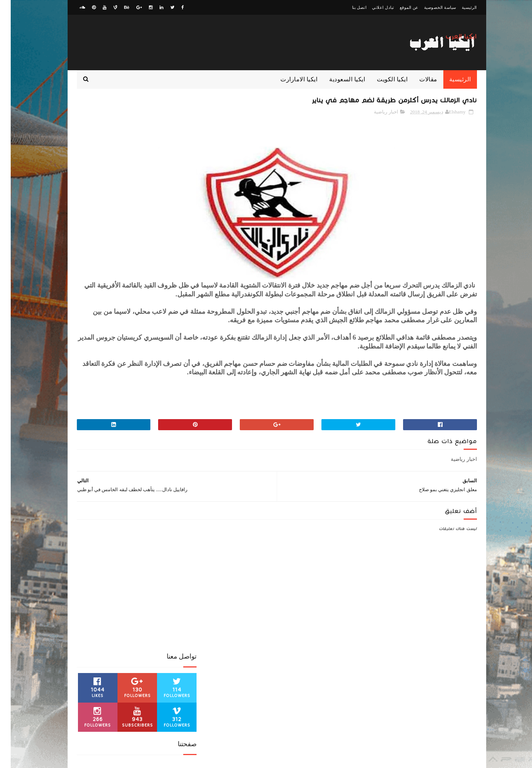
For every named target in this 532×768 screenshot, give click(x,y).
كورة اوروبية (89, 596)
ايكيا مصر (143, 596)
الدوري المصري (88, 570)
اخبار (178, 557)
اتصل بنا (349, 7)
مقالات (418, 79)
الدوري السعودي (127, 570)
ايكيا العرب (451, 40)
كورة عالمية (172, 609)
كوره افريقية (113, 609)
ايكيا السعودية (336, 79)
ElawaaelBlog (407, 759)
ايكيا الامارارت (288, 79)
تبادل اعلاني (372, 7)
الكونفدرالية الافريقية (163, 583)
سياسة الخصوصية (429, 7)
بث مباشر (117, 596)
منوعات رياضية (85, 622)
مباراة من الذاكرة (167, 622)
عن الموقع (398, 7)
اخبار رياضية (375, 114)
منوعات (114, 622)
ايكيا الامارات (123, 583)
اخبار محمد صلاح (119, 557)
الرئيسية (459, 7)
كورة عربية (143, 609)
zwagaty (445, 759)
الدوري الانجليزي (167, 570)
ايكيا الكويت (381, 79)
